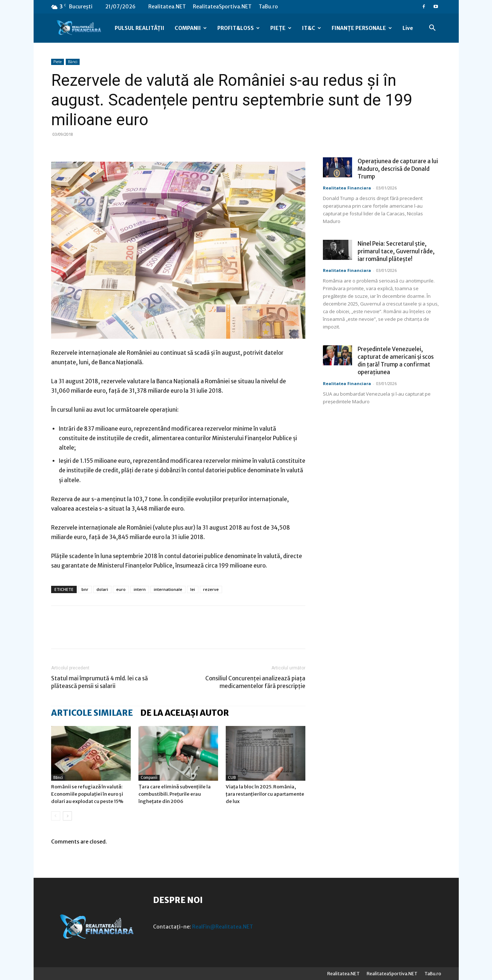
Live (408, 28)
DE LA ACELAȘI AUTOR (185, 713)
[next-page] (67, 816)
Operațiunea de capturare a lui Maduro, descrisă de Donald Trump (398, 169)
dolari (102, 589)
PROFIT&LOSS (239, 28)
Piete (58, 62)
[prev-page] (56, 816)
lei (193, 589)
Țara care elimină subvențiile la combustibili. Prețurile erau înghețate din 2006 (175, 794)
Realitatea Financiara (347, 188)
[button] (432, 29)
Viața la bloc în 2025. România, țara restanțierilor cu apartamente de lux (265, 794)
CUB (232, 778)
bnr (85, 589)
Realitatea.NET (167, 7)
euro (121, 589)
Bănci (73, 62)
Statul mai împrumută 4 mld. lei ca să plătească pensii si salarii (100, 682)
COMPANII (191, 28)
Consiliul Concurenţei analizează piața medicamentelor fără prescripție (255, 682)
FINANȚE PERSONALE (362, 28)
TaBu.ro (268, 7)
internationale (168, 589)
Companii (149, 778)
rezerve (211, 589)
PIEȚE (281, 28)
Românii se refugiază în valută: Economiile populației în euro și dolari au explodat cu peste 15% (87, 794)
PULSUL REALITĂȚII (140, 28)
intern (140, 589)
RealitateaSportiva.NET (222, 7)
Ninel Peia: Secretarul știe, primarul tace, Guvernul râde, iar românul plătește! (396, 251)
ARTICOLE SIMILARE (92, 713)
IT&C (312, 28)
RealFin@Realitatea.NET (223, 927)
